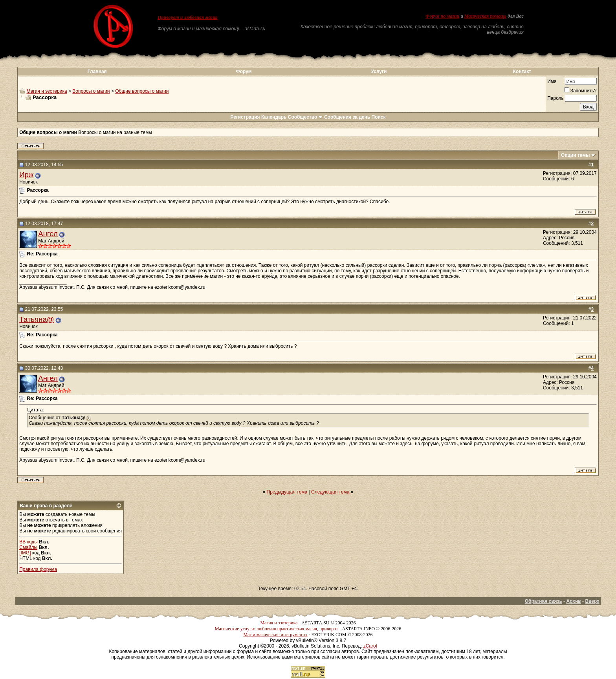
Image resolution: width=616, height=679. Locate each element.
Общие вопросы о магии (142, 91)
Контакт (522, 72)
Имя (552, 81)
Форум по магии (442, 16)
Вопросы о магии (91, 91)
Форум (244, 72)
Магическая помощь (485, 16)
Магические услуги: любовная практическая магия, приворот (277, 629)
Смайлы (28, 547)
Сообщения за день (347, 117)
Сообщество (305, 117)
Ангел (48, 234)
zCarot (370, 646)
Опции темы (576, 155)
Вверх (592, 601)
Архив (573, 601)
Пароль (555, 98)
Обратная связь (544, 601)
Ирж (26, 175)
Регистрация (245, 117)
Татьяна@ (37, 319)
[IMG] (25, 553)
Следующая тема (330, 492)
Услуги (379, 72)
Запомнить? (580, 91)
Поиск (379, 117)
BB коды (28, 542)
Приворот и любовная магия (188, 17)
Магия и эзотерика (47, 91)
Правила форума (38, 569)
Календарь (274, 117)
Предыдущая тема (287, 492)
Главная (97, 72)
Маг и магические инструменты (275, 635)
